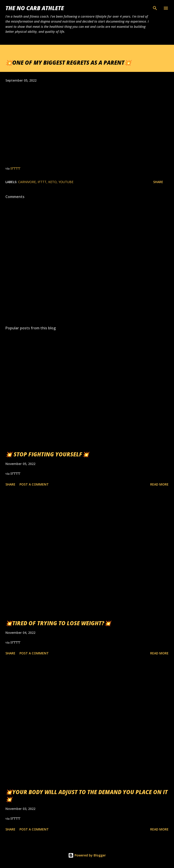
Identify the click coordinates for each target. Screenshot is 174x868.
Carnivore (27, 182)
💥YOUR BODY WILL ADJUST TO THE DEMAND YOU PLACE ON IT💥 (87, 796)
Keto (52, 182)
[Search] (155, 8)
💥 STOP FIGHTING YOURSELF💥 (47, 454)
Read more (159, 484)
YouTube (66, 182)
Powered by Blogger (87, 855)
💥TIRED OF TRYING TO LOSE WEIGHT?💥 (58, 623)
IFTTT (15, 168)
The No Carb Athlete (35, 8)
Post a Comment (34, 484)
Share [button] (158, 182)
